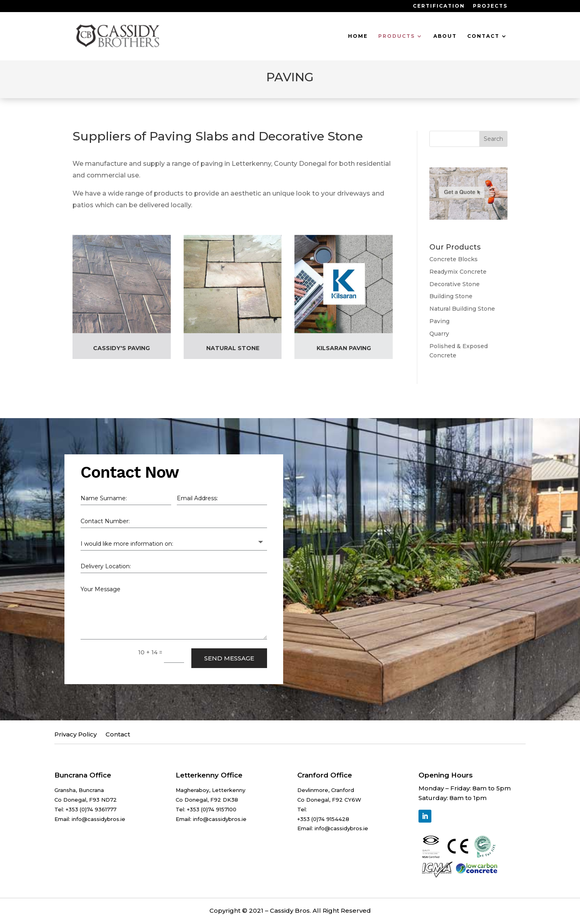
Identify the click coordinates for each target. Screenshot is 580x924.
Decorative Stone (455, 284)
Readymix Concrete (458, 272)
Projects (490, 6)
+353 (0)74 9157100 (212, 808)
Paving (439, 321)
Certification (439, 6)
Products (397, 36)
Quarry (439, 334)
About (445, 36)
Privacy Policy (76, 734)
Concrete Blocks (454, 259)
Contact (483, 36)
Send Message (229, 657)
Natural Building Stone (462, 309)
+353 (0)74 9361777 (91, 808)
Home (358, 36)
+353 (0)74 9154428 (323, 818)
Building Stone (451, 296)
